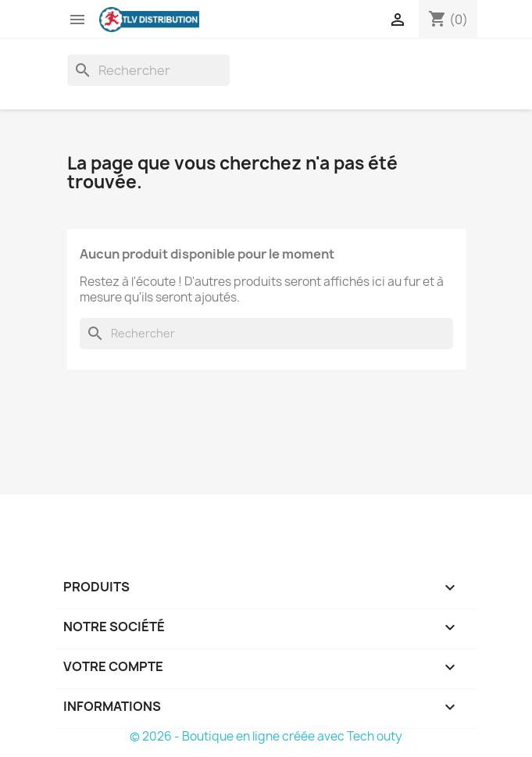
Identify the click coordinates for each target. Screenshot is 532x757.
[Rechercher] (148, 70)
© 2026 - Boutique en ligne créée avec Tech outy (266, 736)
